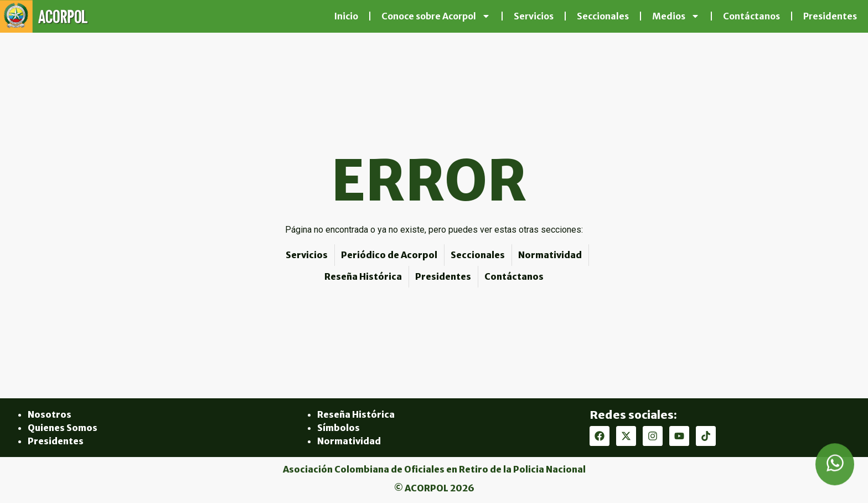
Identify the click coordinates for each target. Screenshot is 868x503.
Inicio (346, 16)
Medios (676, 16)
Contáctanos (751, 16)
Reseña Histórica (356, 414)
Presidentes (830, 16)
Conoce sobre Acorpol (436, 16)
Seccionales (603, 16)
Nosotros (50, 414)
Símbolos (339, 428)
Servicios (534, 16)
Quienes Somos (63, 428)
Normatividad (349, 441)
